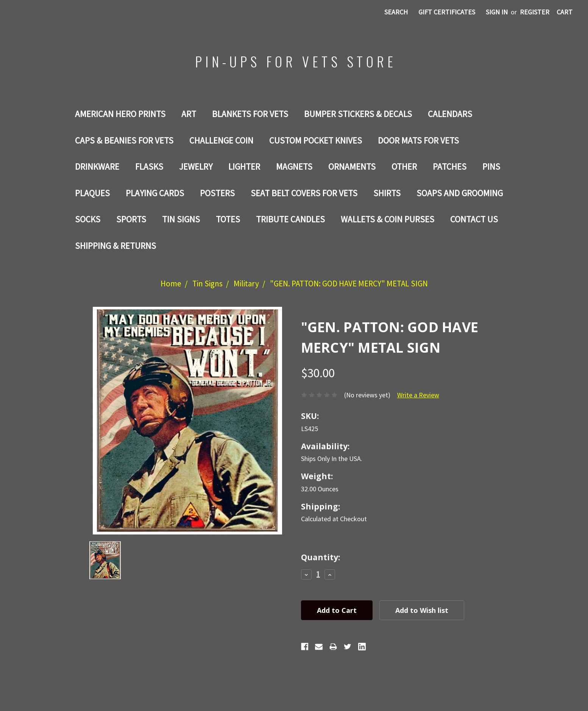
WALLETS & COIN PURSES (388, 219)
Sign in (497, 12)
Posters (217, 193)
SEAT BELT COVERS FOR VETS (304, 193)
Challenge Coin (221, 140)
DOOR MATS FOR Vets (418, 140)
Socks (88, 219)
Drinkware (97, 166)
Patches (450, 166)
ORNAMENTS (352, 166)
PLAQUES (92, 193)
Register (535, 12)
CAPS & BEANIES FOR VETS (124, 140)
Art (189, 114)
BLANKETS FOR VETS (250, 114)
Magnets (294, 166)
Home (171, 284)
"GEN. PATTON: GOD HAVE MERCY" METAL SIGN (349, 284)
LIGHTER (244, 166)
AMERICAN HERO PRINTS (120, 114)
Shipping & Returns (115, 246)
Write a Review (418, 395)
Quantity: (321, 557)
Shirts (387, 193)
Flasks (149, 166)
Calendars (450, 114)
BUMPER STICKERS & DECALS (358, 114)
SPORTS (131, 219)
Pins (491, 166)
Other (404, 166)
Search (396, 12)
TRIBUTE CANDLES (290, 219)
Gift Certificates (447, 12)
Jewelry (196, 166)
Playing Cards (155, 193)
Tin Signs (181, 219)
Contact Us (474, 219)
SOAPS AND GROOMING (460, 193)
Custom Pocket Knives (316, 140)
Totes (228, 219)
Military (246, 284)
